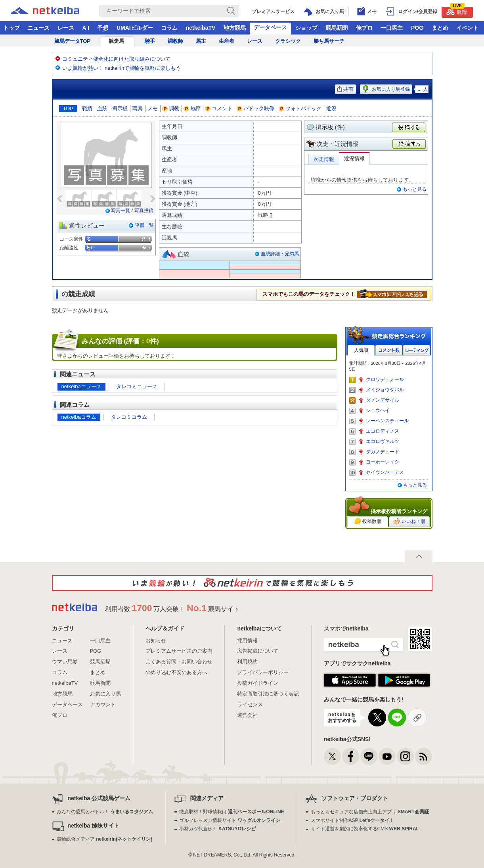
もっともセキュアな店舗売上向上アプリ (370, 812)
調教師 (175, 41)
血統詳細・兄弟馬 (280, 254)
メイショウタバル (385, 390)
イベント (467, 28)
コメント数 (389, 350)
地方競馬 (235, 28)
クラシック (288, 41)
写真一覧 (121, 211)
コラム (169, 28)
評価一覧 (144, 225)
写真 (138, 108)
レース (66, 28)
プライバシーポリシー (263, 672)
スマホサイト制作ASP (353, 820)
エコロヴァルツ (383, 441)
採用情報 (247, 641)
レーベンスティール (387, 421)
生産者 (227, 41)
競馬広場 (100, 662)
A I (86, 28)
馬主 (201, 41)
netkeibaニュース (81, 386)
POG (417, 28)
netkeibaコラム (79, 417)
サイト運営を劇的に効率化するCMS (365, 829)
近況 (331, 108)
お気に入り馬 (105, 694)
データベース (270, 27)
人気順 (361, 350)
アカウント (103, 704)
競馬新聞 (337, 28)
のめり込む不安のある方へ (176, 672)
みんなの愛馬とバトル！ (105, 812)
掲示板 (120, 108)
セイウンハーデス (385, 472)
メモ (153, 108)
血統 (102, 108)
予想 (103, 28)
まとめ (440, 28)
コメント (219, 108)
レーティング (417, 350)
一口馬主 (392, 28)
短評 (192, 108)
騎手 (150, 41)
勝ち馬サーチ (329, 41)
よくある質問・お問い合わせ (179, 662)
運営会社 (247, 715)
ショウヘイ (378, 410)
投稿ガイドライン (258, 683)
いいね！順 (409, 521)
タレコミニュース (137, 386)
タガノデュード (383, 452)
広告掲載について (258, 651)
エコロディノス (383, 431)
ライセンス (250, 704)
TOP (68, 108)
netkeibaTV (201, 28)
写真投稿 (144, 211)
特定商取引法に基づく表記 (268, 694)
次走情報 (324, 159)
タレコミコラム (129, 417)
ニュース (38, 28)
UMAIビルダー (135, 28)
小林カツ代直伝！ (217, 829)
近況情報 (354, 158)
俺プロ (364, 28)
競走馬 (116, 41)
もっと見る (415, 189)
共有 (345, 89)
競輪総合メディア (104, 839)
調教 (171, 108)
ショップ (306, 28)
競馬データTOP (73, 41)
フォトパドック (300, 108)
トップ (11, 28)
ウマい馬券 (65, 662)
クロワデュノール (385, 379)
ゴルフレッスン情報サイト (230, 820)
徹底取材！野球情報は (232, 812)
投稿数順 (367, 521)
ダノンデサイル (383, 400)
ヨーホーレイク (383, 462)
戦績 (87, 108)
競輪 (457, 11)
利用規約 (247, 662)
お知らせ (156, 641)
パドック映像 (256, 108)
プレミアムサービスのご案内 (179, 651)
